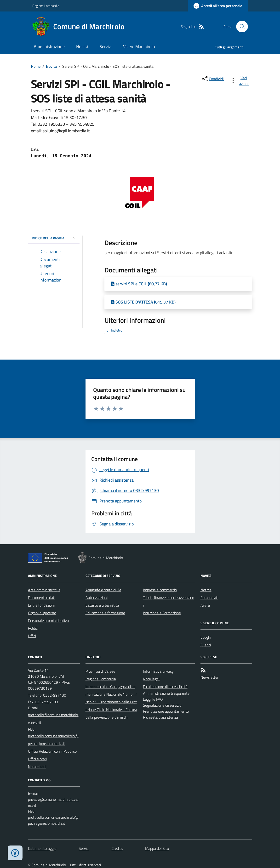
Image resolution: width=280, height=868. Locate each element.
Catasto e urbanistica (102, 605)
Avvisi (205, 605)
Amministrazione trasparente (166, 693)
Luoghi (206, 637)
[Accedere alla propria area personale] (218, 6)
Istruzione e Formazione (162, 613)
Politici (33, 628)
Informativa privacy (158, 671)
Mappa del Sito (157, 848)
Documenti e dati (42, 597)
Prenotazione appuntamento (166, 711)
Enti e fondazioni (41, 605)
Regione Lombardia (46, 6)
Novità (82, 47)
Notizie (206, 590)
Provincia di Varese (100, 671)
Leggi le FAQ (153, 699)
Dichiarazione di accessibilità (165, 687)
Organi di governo (42, 613)
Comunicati (209, 597)
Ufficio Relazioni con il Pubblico (52, 751)
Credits (117, 848)
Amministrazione (49, 47)
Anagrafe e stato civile (103, 590)
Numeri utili (37, 767)
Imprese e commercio (160, 590)
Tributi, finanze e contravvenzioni (169, 601)
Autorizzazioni (97, 597)
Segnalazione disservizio (162, 705)
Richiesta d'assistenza (160, 717)
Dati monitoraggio (42, 848)
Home (36, 66)
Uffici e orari (37, 759)
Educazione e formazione (105, 613)
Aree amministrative (44, 590)
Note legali (152, 679)
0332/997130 (55, 695)
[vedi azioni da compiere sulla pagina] (240, 81)
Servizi (106, 47)
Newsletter (209, 677)
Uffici (32, 636)
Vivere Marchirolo (139, 47)
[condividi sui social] (212, 79)
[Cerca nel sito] (240, 27)
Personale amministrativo (48, 620)
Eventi (206, 645)
